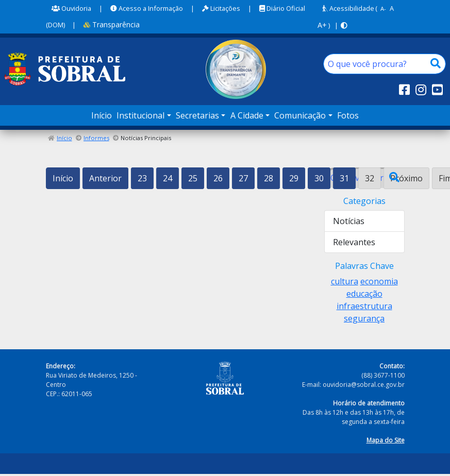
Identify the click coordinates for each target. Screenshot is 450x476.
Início (102, 115)
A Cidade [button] (247, 115)
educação (364, 294)
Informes (96, 138)
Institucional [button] (140, 115)
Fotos (348, 115)
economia (379, 281)
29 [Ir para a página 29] (294, 178)
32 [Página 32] (370, 178)
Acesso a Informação (147, 8)
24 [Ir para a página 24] (168, 178)
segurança (364, 318)
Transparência (112, 24)
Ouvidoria (71, 8)
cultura (345, 281)
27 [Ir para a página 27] (243, 178)
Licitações (221, 8)
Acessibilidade (348, 8)
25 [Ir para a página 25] (193, 178)
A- (383, 8)
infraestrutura (364, 306)
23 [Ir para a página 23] (142, 178)
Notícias (349, 221)
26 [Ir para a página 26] (218, 178)
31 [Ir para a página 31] (344, 178)
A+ (322, 25)
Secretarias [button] (197, 115)
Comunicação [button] (300, 115)
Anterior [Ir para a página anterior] (105, 178)
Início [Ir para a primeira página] (63, 178)
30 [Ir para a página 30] (319, 178)
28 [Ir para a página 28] (269, 178)
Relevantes (354, 242)
